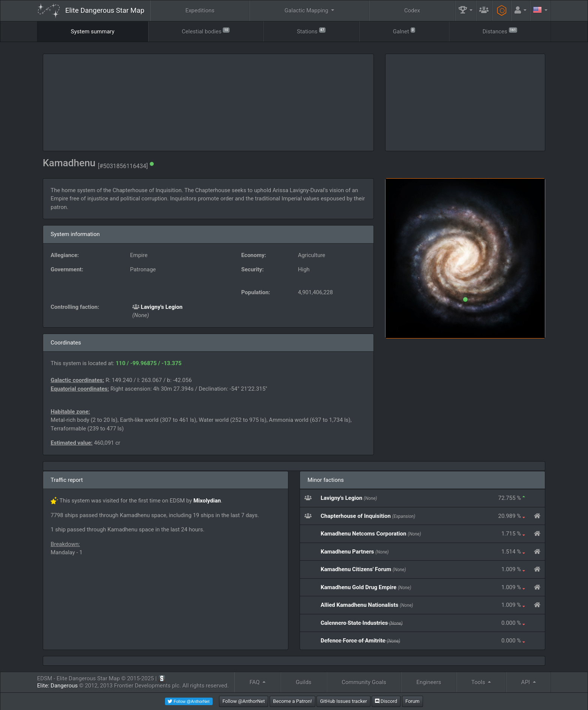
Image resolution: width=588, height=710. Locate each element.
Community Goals (364, 682)
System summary (93, 32)
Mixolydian (207, 501)
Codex (412, 11)
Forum (412, 701)
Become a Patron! (292, 701)
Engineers (429, 682)
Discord (386, 701)
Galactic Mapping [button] (307, 11)
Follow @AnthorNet (244, 701)
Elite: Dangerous (57, 686)
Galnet (404, 31)
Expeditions (200, 11)
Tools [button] (479, 682)
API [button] (526, 682)
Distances (500, 31)
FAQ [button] (255, 682)
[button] (466, 11)
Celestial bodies (206, 31)
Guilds (304, 682)
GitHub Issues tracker (343, 701)
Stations (311, 31)
